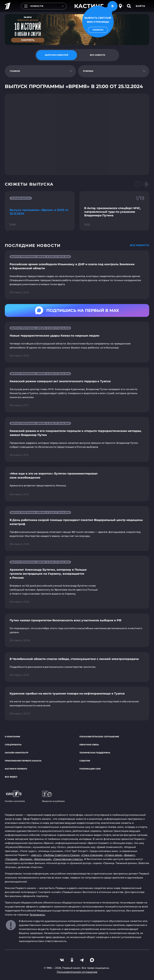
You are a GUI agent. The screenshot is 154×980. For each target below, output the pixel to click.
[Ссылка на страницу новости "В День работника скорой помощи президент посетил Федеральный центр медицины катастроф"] (77, 529)
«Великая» (26, 859)
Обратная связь (89, 745)
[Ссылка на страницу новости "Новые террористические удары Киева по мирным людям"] (77, 342)
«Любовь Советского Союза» (61, 855)
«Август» (36, 855)
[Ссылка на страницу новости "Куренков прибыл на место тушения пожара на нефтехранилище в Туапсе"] (77, 704)
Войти (140, 6)
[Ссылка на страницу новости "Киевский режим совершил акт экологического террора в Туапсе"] (77, 390)
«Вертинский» (43, 859)
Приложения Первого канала (23, 761)
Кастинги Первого (16, 769)
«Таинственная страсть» (68, 859)
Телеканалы (37, 915)
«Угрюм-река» (113, 855)
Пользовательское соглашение (99, 737)
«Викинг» (129, 855)
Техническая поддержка (95, 753)
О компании (12, 737)
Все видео (11, 777)
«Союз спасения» (92, 855)
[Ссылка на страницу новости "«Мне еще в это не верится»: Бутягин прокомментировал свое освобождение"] (77, 484)
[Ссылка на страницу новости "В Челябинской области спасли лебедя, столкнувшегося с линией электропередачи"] (77, 667)
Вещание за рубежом (53, 797)
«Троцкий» (11, 859)
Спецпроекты (13, 745)
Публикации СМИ (90, 769)
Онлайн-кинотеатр (17, 753)
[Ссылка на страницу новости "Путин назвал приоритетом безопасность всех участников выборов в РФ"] (77, 630)
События (85, 761)
